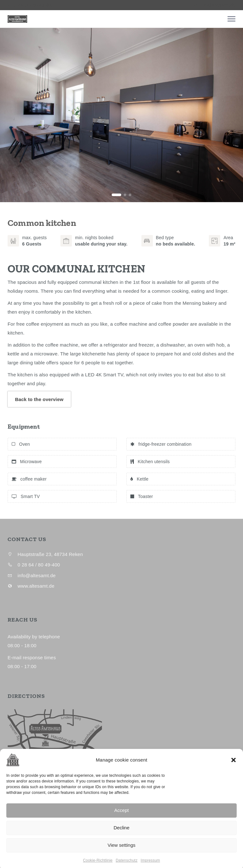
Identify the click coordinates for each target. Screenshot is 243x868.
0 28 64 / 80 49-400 (33, 5)
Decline (121, 849)
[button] (234, 781)
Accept (121, 831)
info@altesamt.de (218, 5)
